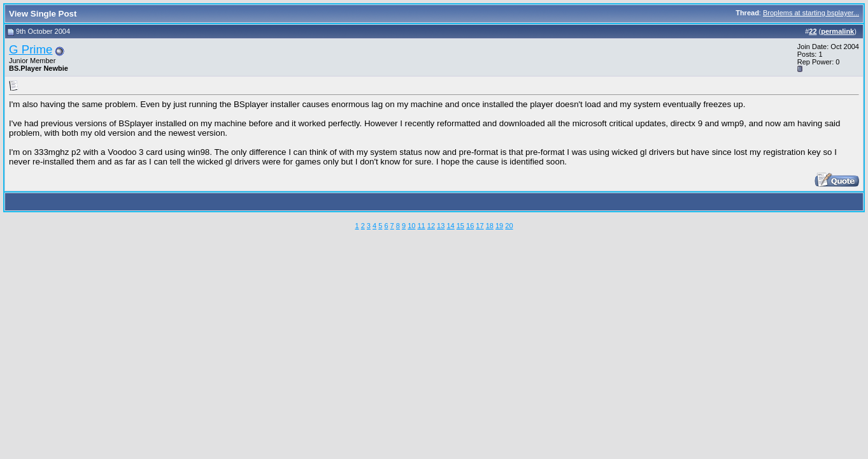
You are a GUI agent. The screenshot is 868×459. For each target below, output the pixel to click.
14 (450, 226)
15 (460, 226)
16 (470, 226)
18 (490, 226)
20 (509, 226)
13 (441, 226)
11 (421, 226)
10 (411, 226)
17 (480, 226)
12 (431, 226)
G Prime (31, 49)
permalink (837, 31)
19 (499, 226)
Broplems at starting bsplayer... (811, 13)
